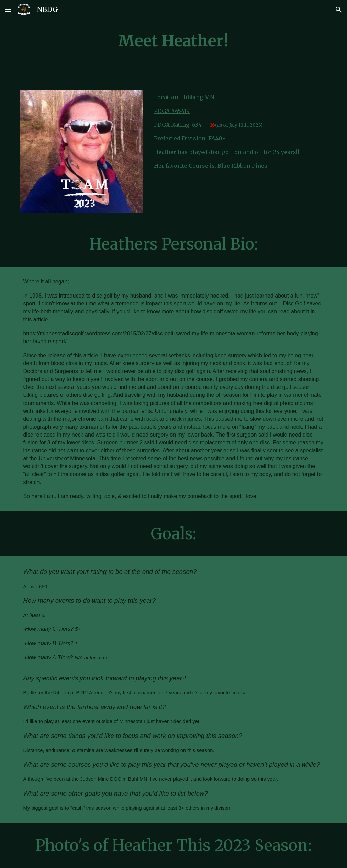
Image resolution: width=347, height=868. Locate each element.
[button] (8, 9)
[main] (173, 41)
